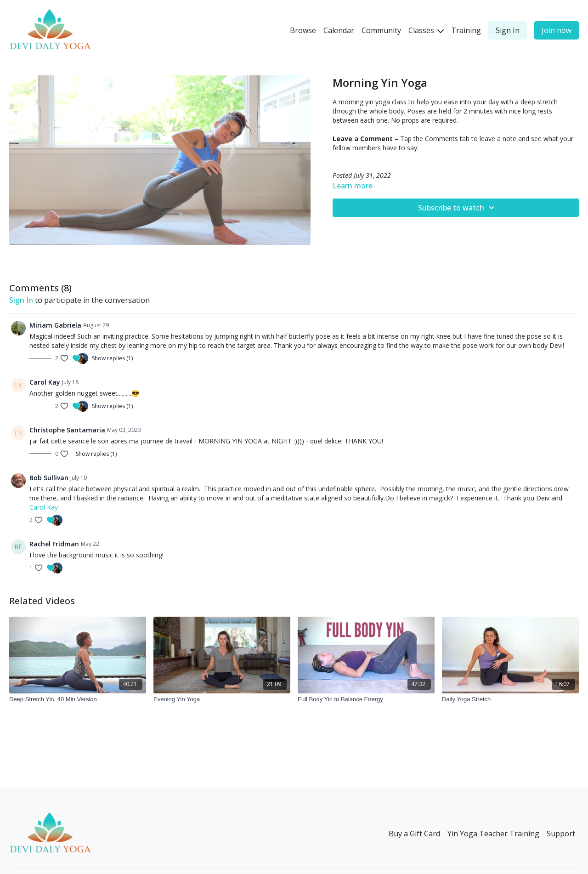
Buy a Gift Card (414, 834)
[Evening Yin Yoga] (222, 699)
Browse (303, 30)
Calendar (339, 30)
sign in (21, 300)
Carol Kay (45, 382)
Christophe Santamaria (67, 430)
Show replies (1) (112, 358)
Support (561, 834)
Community (381, 30)
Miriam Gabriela (55, 325)
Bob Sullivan (49, 478)
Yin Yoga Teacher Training (493, 834)
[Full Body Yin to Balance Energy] (366, 699)
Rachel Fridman (54, 544)
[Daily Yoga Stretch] (510, 699)
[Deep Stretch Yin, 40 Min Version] (78, 699)
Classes (426, 30)
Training (466, 30)
